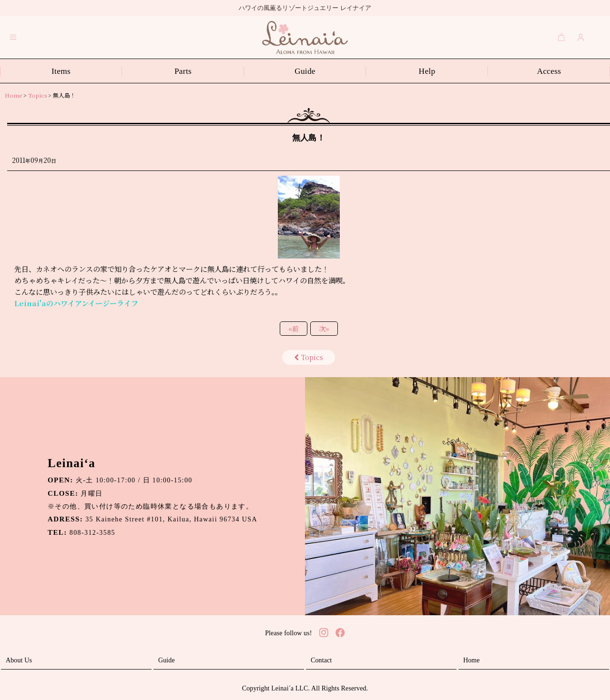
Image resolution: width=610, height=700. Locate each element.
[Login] (581, 37)
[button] (13, 37)
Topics (309, 357)
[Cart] (561, 37)
